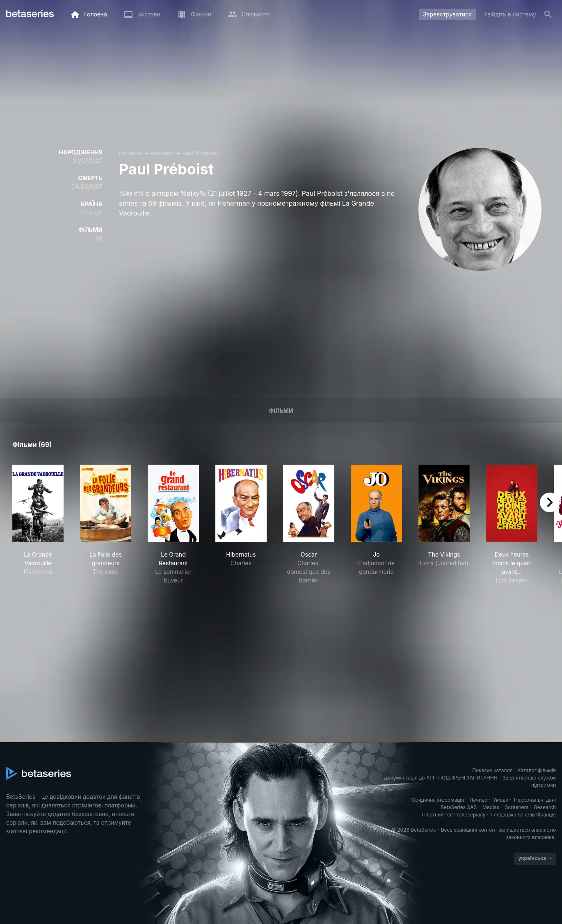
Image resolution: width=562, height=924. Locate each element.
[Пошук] (548, 14)
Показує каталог (492, 770)
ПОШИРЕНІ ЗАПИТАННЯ (467, 778)
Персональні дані (535, 800)
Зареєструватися (447, 14)
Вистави (162, 153)
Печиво (478, 800)
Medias (491, 807)
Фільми (281, 411)
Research (545, 807)
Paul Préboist (200, 153)
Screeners (517, 807)
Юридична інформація (437, 800)
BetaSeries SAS (459, 807)
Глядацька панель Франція (523, 815)
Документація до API (409, 778)
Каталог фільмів (537, 770)
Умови (501, 800)
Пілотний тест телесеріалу (453, 815)
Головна (130, 153)
